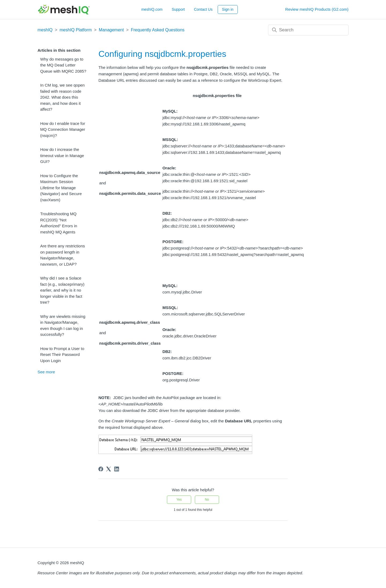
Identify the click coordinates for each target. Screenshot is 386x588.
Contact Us (203, 9)
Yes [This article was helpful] (179, 500)
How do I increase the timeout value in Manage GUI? (62, 155)
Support (178, 9)
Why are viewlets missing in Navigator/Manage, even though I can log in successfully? (63, 325)
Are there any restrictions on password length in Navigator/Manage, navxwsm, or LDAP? (63, 255)
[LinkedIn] (117, 469)
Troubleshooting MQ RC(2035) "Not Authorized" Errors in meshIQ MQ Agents (59, 223)
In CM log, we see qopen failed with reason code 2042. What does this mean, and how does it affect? (62, 97)
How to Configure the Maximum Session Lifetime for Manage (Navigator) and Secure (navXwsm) (61, 188)
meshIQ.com (152, 9)
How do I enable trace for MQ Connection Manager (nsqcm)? (63, 129)
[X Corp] (109, 469)
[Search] (308, 30)
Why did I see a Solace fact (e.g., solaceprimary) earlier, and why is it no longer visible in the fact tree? (62, 290)
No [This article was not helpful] (207, 500)
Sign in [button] (228, 9)
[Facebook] (101, 469)
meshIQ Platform (76, 30)
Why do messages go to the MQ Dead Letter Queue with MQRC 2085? (63, 65)
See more (46, 372)
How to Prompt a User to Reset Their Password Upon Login (62, 355)
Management (111, 30)
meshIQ (45, 30)
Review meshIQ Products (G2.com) (317, 9)
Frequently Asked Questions (158, 30)
